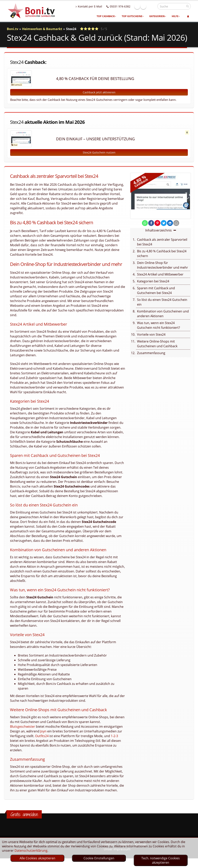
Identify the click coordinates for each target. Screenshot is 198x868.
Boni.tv (13, 29)
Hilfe (176, 16)
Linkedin (152, 6)
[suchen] (188, 6)
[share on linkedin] (170, 227)
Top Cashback (106, 16)
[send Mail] (176, 227)
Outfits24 (42, 740)
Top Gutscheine (133, 16)
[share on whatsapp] (145, 227)
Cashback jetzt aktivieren (99, 92)
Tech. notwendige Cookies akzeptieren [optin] (161, 860)
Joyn (43, 736)
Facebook (146, 6)
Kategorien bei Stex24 (153, 286)
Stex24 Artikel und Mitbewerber (160, 279)
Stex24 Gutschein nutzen (99, 157)
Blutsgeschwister (23, 731)
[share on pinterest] (157, 227)
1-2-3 (114, 740)
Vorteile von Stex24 (151, 339)
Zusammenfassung (151, 357)
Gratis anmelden (24, 819)
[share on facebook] (151, 227)
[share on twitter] (164, 227)
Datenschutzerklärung (31, 851)
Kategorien (158, 16)
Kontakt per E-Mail (97, 6)
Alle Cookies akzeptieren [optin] (37, 858)
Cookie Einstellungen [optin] (99, 858)
